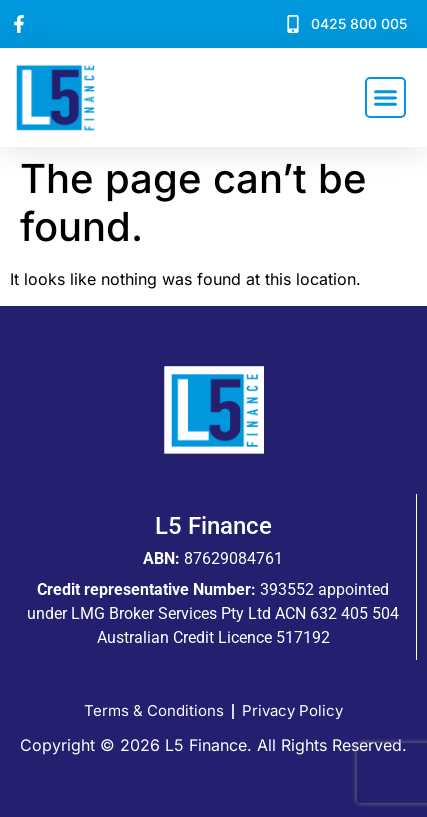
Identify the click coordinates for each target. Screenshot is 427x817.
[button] (386, 98)
